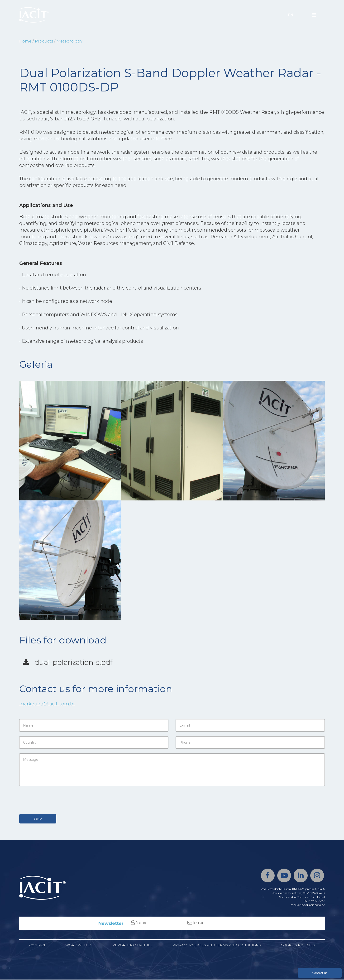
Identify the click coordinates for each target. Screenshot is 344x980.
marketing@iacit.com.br (48, 704)
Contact (37, 946)
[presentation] (55, 800)
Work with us (79, 946)
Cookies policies (298, 946)
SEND (38, 819)
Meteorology (69, 41)
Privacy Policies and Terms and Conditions (217, 946)
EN (291, 15)
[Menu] (314, 15)
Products (44, 41)
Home (25, 41)
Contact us (320, 973)
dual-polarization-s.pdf (69, 663)
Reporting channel (132, 946)
